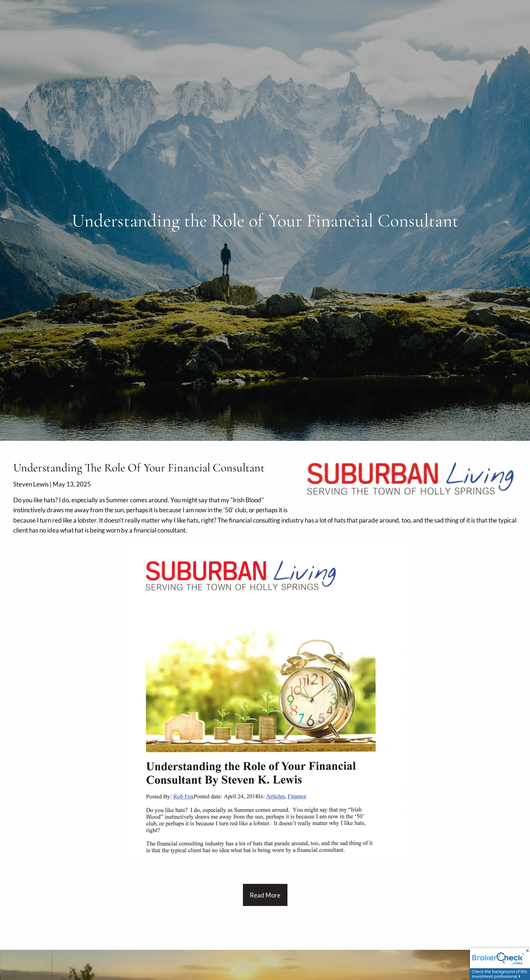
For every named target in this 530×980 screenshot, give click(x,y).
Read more (265, 895)
